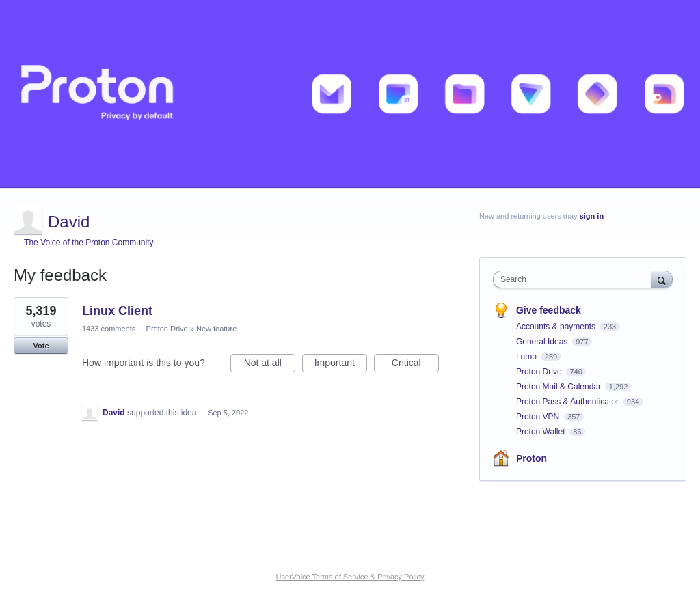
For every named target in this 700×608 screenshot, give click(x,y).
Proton (531, 458)
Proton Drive (167, 329)
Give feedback (549, 310)
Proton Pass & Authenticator (568, 402)
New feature (216, 329)
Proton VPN (539, 417)
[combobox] (575, 279)
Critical (415, 365)
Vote (41, 346)
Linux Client (117, 311)
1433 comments (109, 329)
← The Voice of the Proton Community (84, 243)
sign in (592, 216)
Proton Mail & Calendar (560, 387)
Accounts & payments (557, 327)
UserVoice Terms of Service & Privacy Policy (350, 577)
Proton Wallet (542, 432)
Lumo (527, 357)
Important (341, 365)
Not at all (270, 365)
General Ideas (543, 342)
